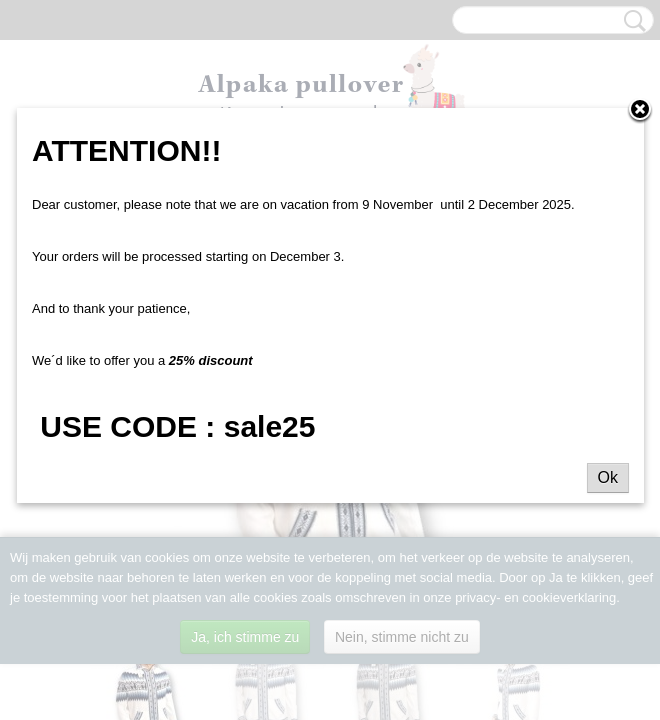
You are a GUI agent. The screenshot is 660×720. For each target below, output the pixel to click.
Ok (608, 477)
